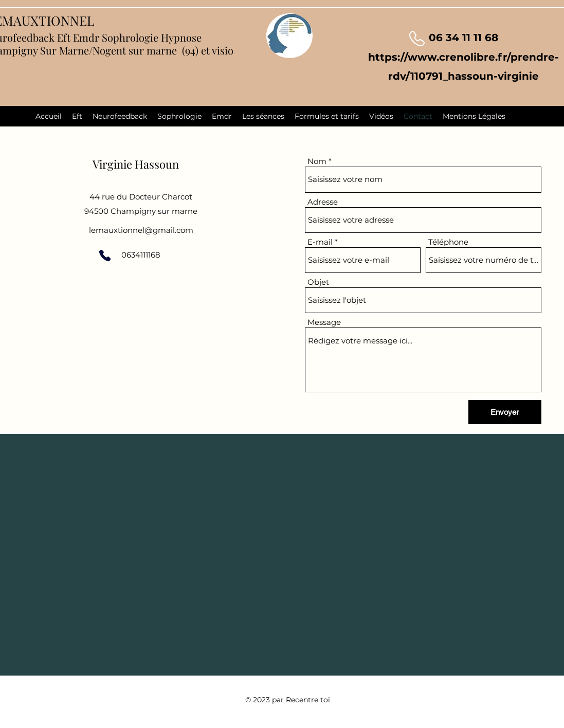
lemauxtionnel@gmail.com (141, 230)
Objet (318, 282)
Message (324, 322)
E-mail (320, 242)
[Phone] (105, 256)
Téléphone (448, 242)
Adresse (323, 202)
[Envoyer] (505, 412)
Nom (317, 161)
